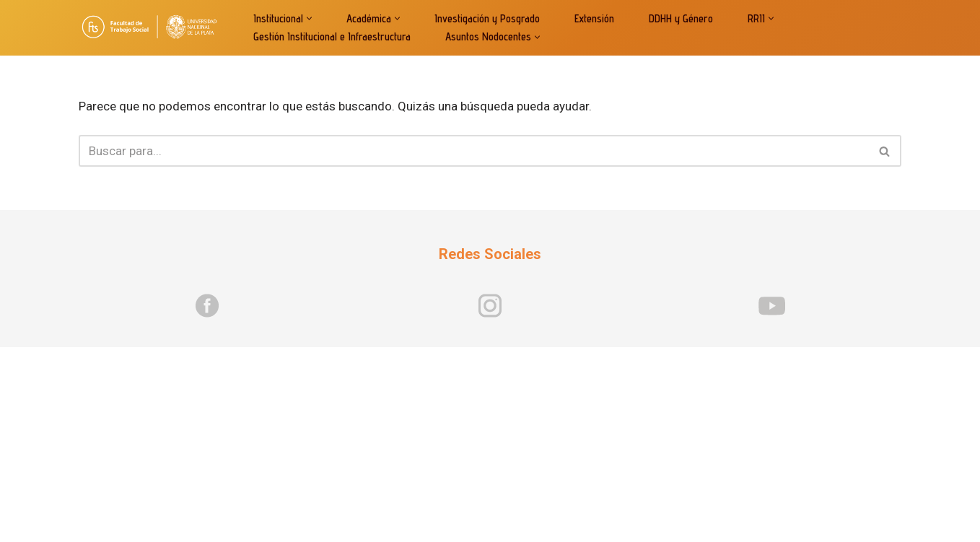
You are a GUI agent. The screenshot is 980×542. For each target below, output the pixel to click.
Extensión (594, 18)
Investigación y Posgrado (487, 18)
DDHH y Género (681, 18)
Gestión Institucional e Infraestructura (332, 36)
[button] (309, 18)
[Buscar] (474, 151)
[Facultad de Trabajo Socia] (154, 28)
